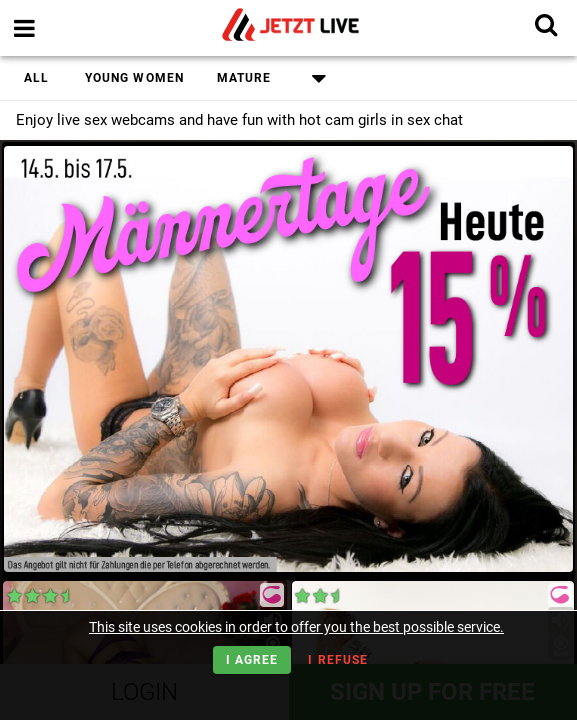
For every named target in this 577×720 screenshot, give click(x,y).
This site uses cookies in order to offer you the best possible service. (296, 627)
